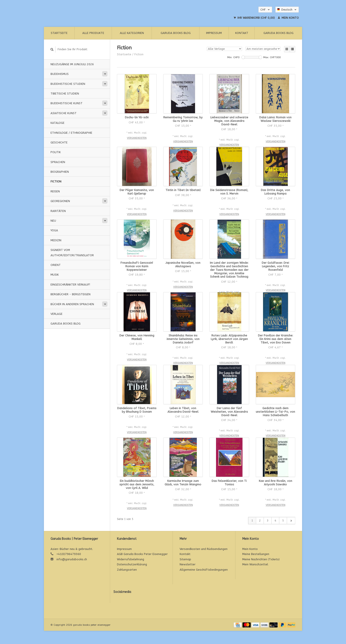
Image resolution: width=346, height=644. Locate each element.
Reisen (55, 191)
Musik (55, 275)
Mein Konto (288, 18)
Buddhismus (60, 74)
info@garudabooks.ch (72, 559)
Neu (53, 221)
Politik (56, 152)
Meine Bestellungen (256, 554)
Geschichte (59, 142)
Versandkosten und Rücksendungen (204, 549)
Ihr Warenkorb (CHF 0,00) (255, 18)
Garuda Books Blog (176, 33)
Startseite (59, 33)
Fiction (56, 181)
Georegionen (60, 201)
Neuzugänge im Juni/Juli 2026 (72, 64)
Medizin (56, 240)
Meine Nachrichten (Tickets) (261, 559)
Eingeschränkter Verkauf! (70, 285)
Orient (56, 265)
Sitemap (185, 559)
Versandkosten (137, 138)
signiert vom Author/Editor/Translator (72, 252)
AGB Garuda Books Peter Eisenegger (142, 554)
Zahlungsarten (127, 570)
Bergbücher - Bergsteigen (71, 294)
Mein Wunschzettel (255, 564)
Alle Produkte (93, 33)
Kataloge (57, 123)
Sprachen (58, 162)
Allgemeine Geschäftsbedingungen (204, 570)
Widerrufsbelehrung (131, 559)
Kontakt (242, 33)
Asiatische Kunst (64, 113)
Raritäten (58, 211)
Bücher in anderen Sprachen (72, 304)
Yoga (54, 230)
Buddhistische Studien (68, 84)
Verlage (56, 314)
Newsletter (188, 564)
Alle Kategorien (132, 33)
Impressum (214, 33)
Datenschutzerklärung (132, 564)
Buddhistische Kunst (67, 103)
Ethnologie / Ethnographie (71, 133)
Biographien (60, 172)
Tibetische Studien (65, 94)
